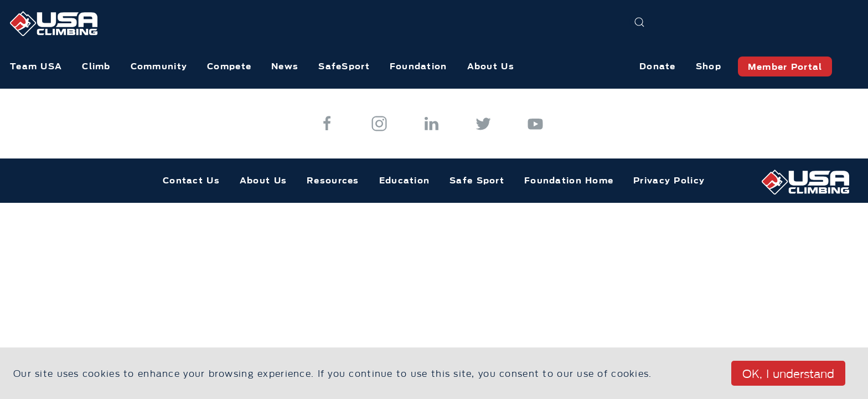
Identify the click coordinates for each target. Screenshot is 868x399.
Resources (333, 180)
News (285, 66)
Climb (96, 66)
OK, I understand (788, 374)
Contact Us (191, 180)
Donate (658, 66)
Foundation (418, 66)
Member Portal (785, 67)
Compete (229, 66)
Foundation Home (569, 180)
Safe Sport (477, 180)
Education (405, 180)
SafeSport (344, 66)
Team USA (36, 66)
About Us (491, 66)
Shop (709, 66)
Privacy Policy (669, 180)
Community (159, 66)
